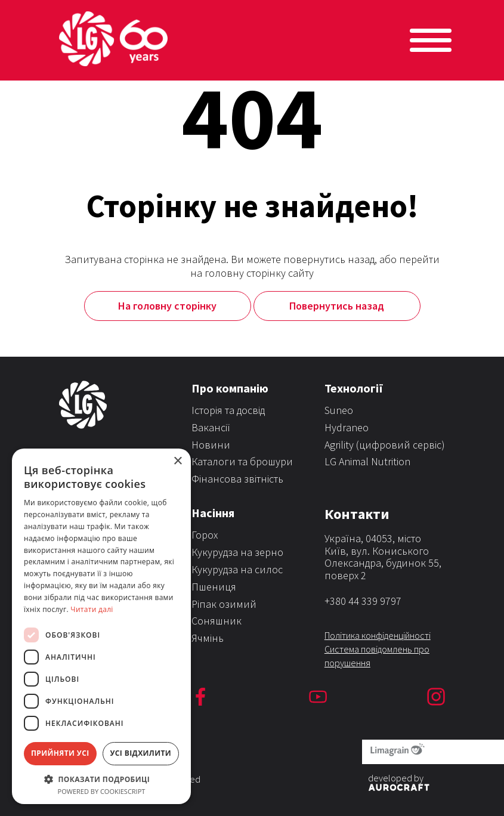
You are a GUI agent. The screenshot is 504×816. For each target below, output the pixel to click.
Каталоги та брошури (242, 461)
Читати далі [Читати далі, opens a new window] (92, 609)
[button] (101, 778)
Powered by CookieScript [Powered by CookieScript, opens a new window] (102, 791)
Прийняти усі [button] (60, 753)
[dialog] (101, 626)
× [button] (177, 461)
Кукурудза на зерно (237, 552)
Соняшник (217, 621)
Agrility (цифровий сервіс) (385, 445)
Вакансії (211, 427)
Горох (205, 535)
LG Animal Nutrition (367, 461)
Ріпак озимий (224, 604)
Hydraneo (347, 427)
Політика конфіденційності (378, 635)
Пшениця (214, 587)
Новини (211, 445)
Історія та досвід (228, 410)
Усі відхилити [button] (140, 753)
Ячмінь (208, 638)
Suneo (339, 410)
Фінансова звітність (237, 479)
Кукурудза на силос (237, 569)
